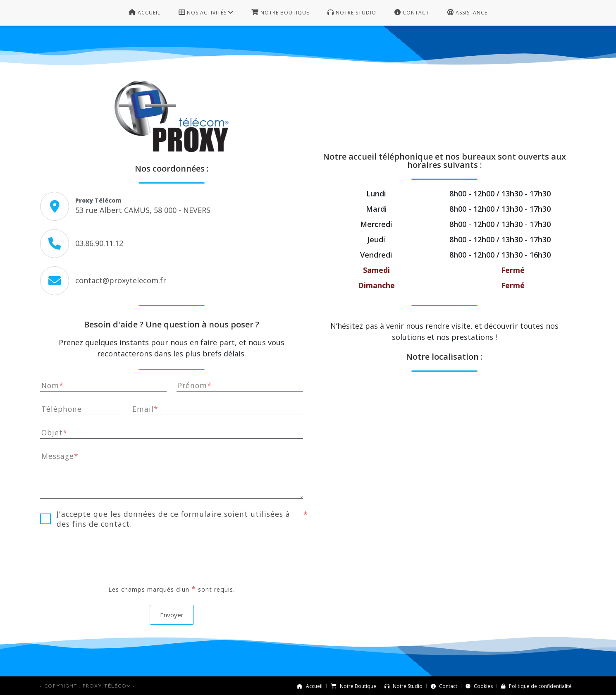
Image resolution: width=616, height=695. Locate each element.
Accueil (310, 686)
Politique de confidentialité (536, 686)
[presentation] (172, 556)
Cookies (479, 686)
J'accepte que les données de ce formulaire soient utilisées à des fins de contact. (173, 519)
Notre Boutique (353, 686)
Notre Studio (404, 686)
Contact (444, 686)
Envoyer (172, 615)
